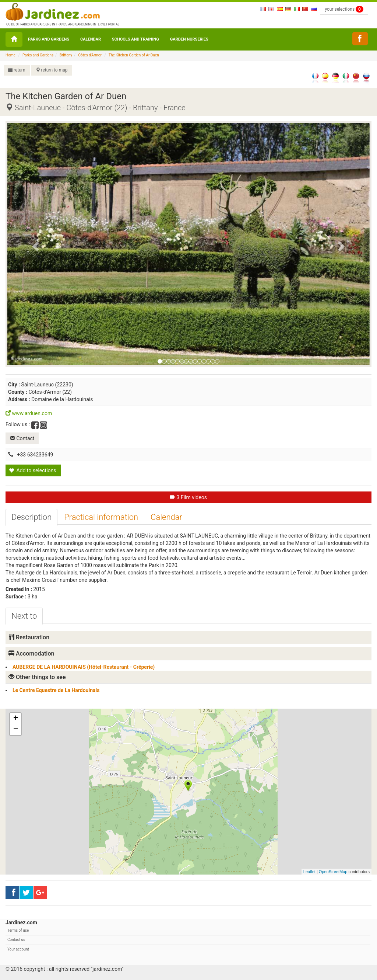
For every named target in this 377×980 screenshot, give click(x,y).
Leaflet (309, 872)
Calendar (91, 39)
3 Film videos (188, 497)
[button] (35, 244)
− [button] (16, 730)
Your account (18, 949)
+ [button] (16, 719)
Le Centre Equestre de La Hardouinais (56, 690)
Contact (22, 438)
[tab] (31, 517)
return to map (52, 70)
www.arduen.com (29, 413)
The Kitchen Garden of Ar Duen (134, 55)
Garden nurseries (189, 39)
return (17, 70)
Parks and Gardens (49, 39)
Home (10, 55)
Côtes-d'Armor (90, 55)
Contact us (16, 940)
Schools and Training (135, 39)
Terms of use (18, 930)
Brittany (66, 55)
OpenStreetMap (333, 872)
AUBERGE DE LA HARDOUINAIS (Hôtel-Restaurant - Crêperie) (84, 667)
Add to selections (33, 470)
